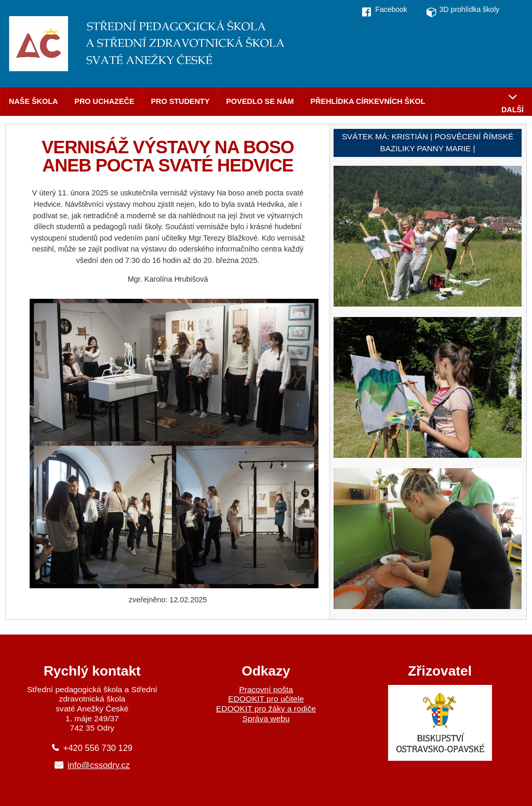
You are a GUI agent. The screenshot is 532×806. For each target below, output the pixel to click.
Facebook (391, 9)
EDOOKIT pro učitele (266, 699)
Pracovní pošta (266, 689)
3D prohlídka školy (469, 9)
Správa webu (266, 718)
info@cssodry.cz (99, 765)
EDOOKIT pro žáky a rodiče (266, 709)
